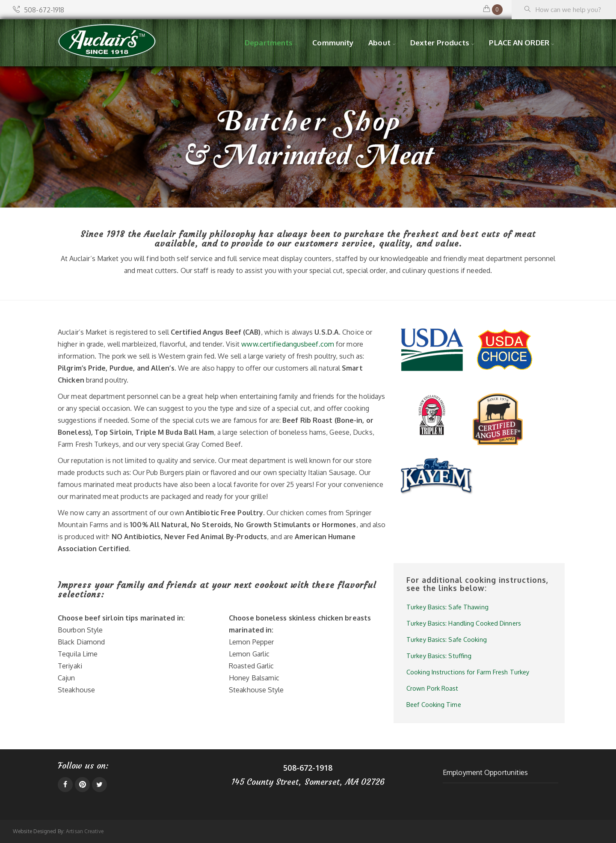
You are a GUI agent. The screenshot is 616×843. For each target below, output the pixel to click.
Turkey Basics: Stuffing (439, 656)
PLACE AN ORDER (519, 43)
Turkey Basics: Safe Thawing (447, 607)
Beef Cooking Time (434, 704)
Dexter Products (440, 43)
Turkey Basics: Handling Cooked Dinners (464, 623)
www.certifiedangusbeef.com (288, 344)
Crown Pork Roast (432, 688)
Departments (269, 43)
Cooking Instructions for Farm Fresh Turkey (468, 672)
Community (333, 43)
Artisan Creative (85, 831)
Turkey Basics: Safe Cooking (447, 639)
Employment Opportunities (485, 772)
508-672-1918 (38, 10)
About (379, 43)
